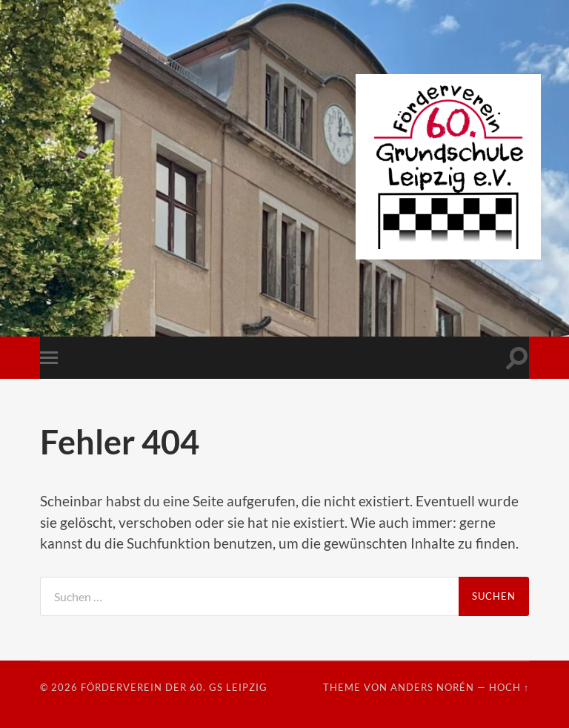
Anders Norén (432, 687)
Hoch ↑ (509, 687)
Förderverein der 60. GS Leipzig (174, 687)
